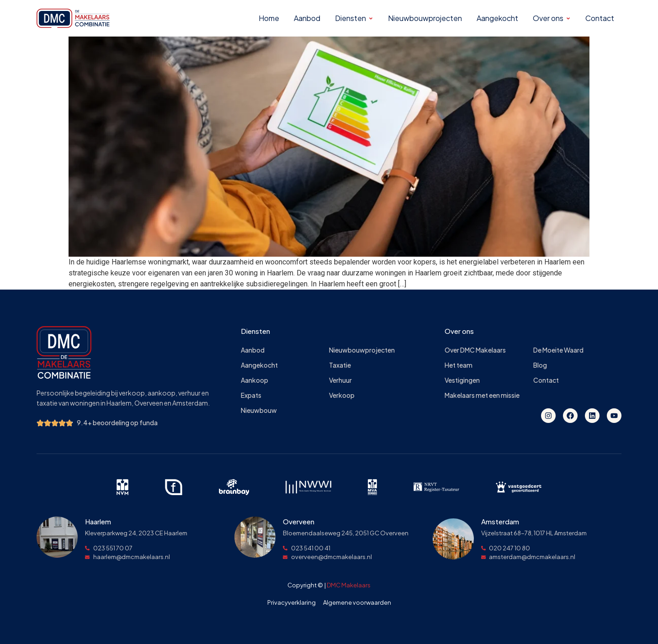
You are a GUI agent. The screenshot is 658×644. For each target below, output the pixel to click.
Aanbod (253, 350)
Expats (251, 395)
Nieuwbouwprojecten (362, 350)
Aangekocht (259, 365)
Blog (540, 365)
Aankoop (255, 380)
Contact (546, 380)
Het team (459, 365)
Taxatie (340, 365)
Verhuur (340, 380)
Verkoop (342, 395)
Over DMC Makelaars (475, 350)
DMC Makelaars (349, 585)
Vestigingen (462, 380)
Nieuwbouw (259, 410)
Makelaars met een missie (482, 395)
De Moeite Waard (558, 350)
